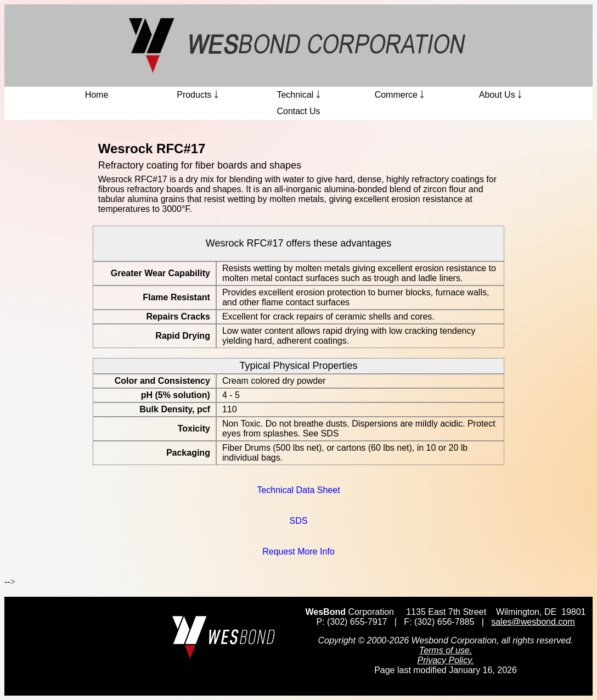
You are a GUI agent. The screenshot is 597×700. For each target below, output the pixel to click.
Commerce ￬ (400, 95)
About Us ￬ (500, 95)
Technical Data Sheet (298, 490)
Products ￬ (198, 95)
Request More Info (298, 551)
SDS (299, 521)
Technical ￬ (298, 95)
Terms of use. (446, 650)
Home (97, 95)
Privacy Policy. (446, 660)
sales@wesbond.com (533, 622)
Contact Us (298, 111)
